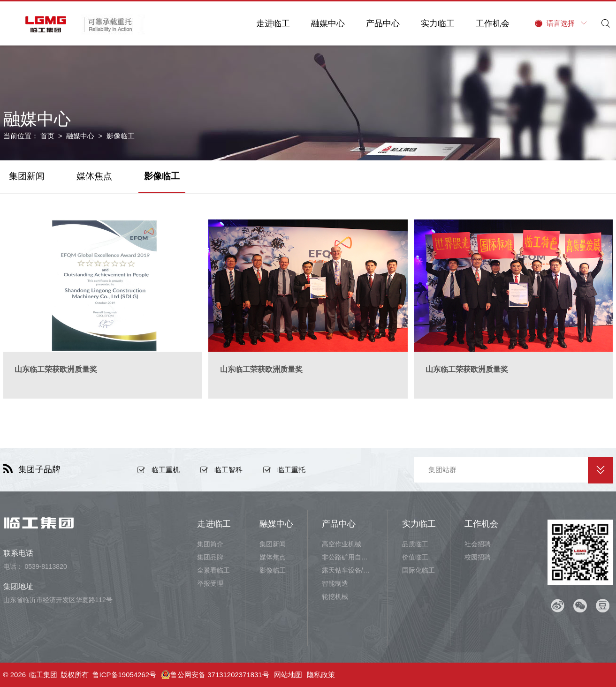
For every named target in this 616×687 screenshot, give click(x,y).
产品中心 (382, 23)
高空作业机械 (342, 544)
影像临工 (162, 176)
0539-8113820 (46, 566)
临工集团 (43, 675)
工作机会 (492, 23)
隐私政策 (321, 675)
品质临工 (415, 544)
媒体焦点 (94, 176)
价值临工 (415, 557)
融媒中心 (327, 23)
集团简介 (210, 544)
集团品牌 (210, 557)
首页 (47, 136)
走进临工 (272, 23)
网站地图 (289, 675)
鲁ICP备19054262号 (125, 675)
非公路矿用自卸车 (348, 557)
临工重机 (166, 470)
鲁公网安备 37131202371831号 (216, 675)
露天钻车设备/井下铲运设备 (348, 570)
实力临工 (437, 23)
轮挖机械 (335, 596)
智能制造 (335, 583)
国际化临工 (418, 570)
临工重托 (291, 470)
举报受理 (210, 583)
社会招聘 (478, 544)
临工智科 (228, 470)
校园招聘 (478, 557)
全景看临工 (213, 570)
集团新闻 (27, 176)
